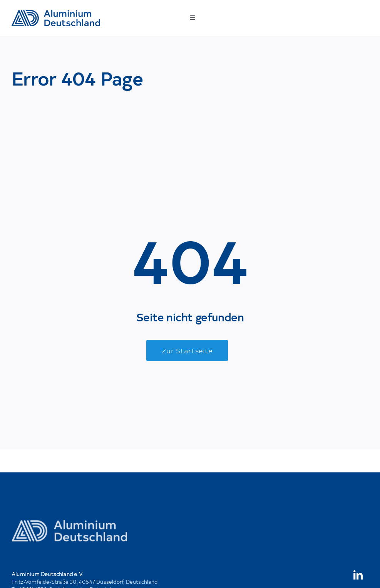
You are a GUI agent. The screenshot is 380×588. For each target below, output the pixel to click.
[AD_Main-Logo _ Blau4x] (56, 13)
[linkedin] (358, 575)
